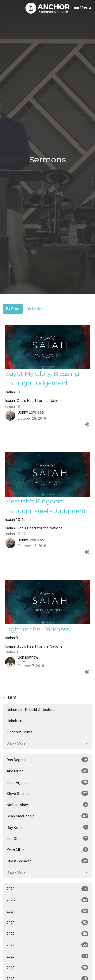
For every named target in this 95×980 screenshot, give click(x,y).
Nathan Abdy (48, 805)
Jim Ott (48, 838)
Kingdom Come (20, 732)
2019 (48, 968)
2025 (48, 900)
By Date (13, 309)
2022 (48, 934)
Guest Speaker (48, 861)
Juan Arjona (48, 782)
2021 (48, 945)
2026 (48, 889)
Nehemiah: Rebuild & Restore (31, 710)
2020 (48, 956)
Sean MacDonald (48, 816)
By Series (35, 309)
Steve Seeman (48, 793)
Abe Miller (48, 771)
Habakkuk (15, 721)
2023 (48, 923)
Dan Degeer (48, 760)
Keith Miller (48, 850)
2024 (48, 911)
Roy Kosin (48, 827)
